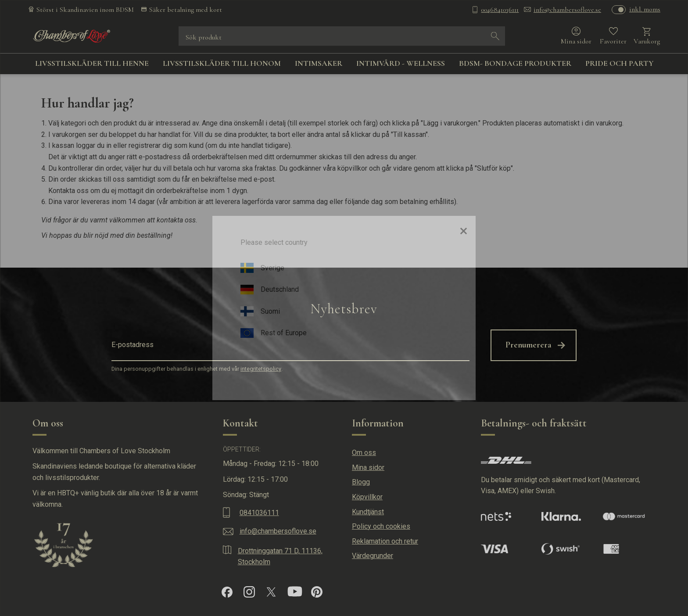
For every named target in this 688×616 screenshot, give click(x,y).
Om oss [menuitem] (364, 453)
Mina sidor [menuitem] (368, 467)
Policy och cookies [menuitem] (381, 526)
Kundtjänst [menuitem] (368, 512)
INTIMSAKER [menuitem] (319, 63)
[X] (271, 592)
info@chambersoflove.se (567, 10)
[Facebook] (227, 592)
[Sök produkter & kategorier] (336, 36)
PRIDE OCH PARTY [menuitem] (620, 63)
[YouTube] (295, 592)
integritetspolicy (261, 369)
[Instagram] (249, 592)
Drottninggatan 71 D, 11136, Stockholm (280, 557)
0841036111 (259, 513)
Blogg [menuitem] (361, 482)
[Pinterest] (317, 592)
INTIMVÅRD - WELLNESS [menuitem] (401, 63)
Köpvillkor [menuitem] (367, 497)
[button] (613, 36)
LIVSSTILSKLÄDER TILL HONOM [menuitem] (222, 63)
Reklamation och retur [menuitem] (385, 541)
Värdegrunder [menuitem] (373, 556)
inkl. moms (645, 9)
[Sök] (495, 36)
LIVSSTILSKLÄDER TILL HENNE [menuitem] (92, 63)
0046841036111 (500, 10)
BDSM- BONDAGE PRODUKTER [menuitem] (515, 63)
